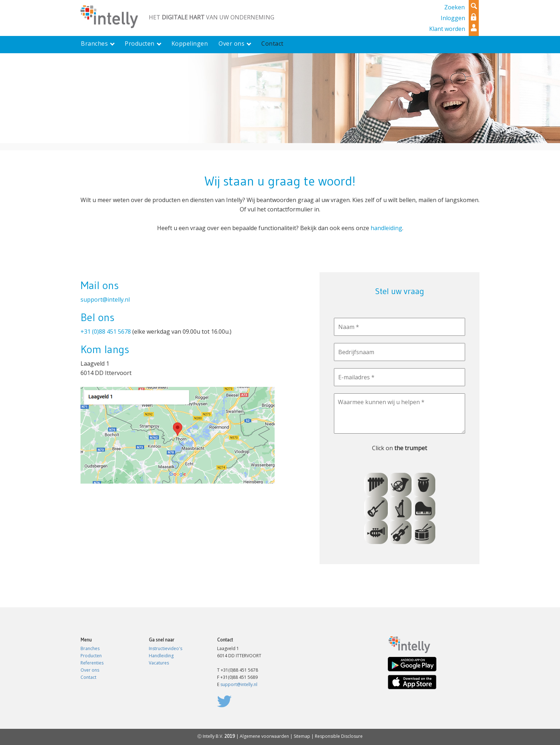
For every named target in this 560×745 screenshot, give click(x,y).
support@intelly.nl (105, 300)
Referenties (92, 663)
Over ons (90, 670)
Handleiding (161, 656)
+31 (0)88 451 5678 (106, 332)
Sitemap (302, 736)
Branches (90, 648)
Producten (91, 656)
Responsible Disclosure (339, 736)
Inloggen (453, 18)
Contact (88, 677)
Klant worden (447, 29)
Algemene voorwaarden (264, 736)
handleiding (386, 228)
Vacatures (159, 663)
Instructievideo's (166, 648)
